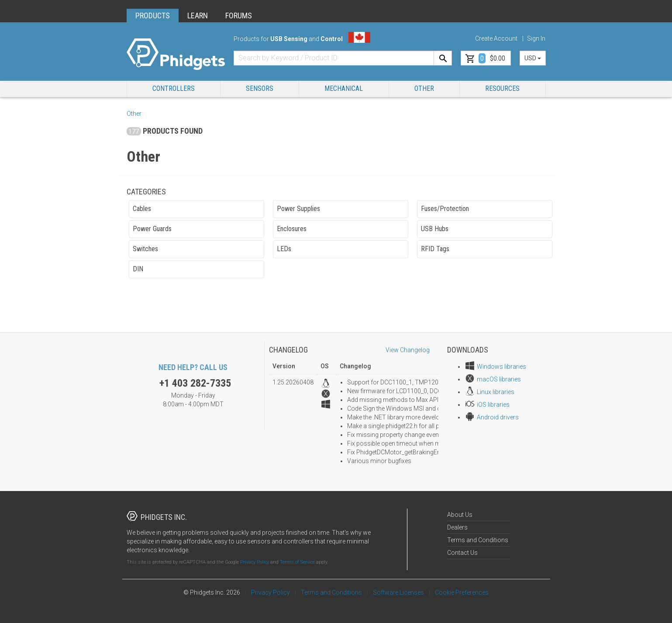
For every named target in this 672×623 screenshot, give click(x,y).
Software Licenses (398, 592)
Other (424, 88)
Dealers (457, 527)
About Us (460, 515)
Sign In (536, 38)
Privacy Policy (255, 562)
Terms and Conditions (478, 540)
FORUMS (239, 16)
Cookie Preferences (462, 592)
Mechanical (344, 88)
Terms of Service (297, 562)
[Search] (443, 58)
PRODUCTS (153, 16)
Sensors (260, 88)
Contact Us (462, 553)
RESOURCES (502, 88)
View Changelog (408, 350)
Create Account (496, 38)
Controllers (174, 88)
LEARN (198, 16)
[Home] (176, 54)
